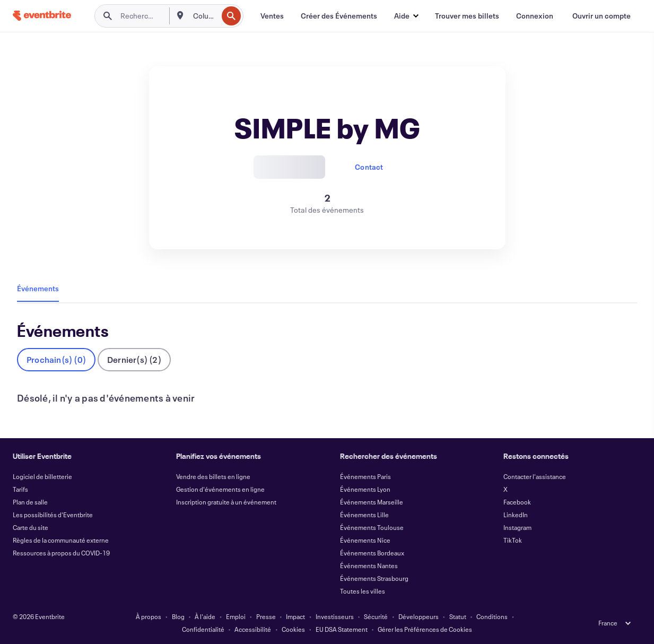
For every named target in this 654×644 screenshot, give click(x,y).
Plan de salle (30, 502)
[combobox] (204, 16)
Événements (38, 288)
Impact (295, 616)
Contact (369, 167)
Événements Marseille (372, 502)
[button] (406, 16)
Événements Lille (364, 515)
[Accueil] (42, 16)
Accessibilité (253, 629)
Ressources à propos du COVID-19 (61, 553)
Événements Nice (365, 540)
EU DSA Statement (342, 629)
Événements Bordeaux (372, 553)
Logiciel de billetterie (42, 476)
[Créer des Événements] (339, 16)
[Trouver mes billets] (467, 16)
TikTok (513, 540)
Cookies (293, 629)
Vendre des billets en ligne (213, 476)
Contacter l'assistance (535, 476)
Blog (178, 616)
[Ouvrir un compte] (601, 16)
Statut (458, 616)
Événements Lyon (365, 489)
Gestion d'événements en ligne (220, 489)
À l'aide (205, 616)
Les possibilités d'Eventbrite (53, 515)
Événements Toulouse (372, 527)
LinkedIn (516, 515)
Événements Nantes (369, 565)
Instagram (517, 527)
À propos (149, 616)
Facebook (517, 502)
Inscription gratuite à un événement (226, 502)
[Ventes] (272, 16)
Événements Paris (365, 476)
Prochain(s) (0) (56, 359)
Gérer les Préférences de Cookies (425, 629)
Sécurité (376, 616)
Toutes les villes (363, 591)
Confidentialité (203, 629)
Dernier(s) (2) (134, 359)
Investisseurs (335, 616)
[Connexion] (535, 16)
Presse (266, 616)
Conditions (492, 616)
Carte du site (30, 527)
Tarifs (20, 489)
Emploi (236, 616)
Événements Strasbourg (374, 578)
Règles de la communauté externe (61, 540)
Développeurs (418, 616)
